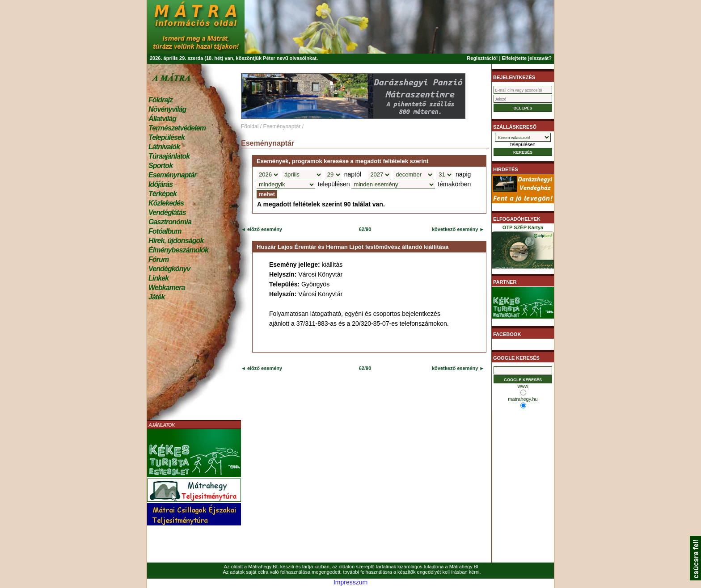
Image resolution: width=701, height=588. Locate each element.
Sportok (160, 166)
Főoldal (250, 126)
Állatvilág (162, 119)
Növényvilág (167, 109)
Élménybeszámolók (178, 250)
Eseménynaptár (172, 175)
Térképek (163, 194)
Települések (167, 137)
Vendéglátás (167, 212)
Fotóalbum (165, 231)
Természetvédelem (177, 128)
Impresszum (350, 582)
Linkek (158, 278)
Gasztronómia (170, 222)
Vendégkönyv (169, 269)
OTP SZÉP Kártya (523, 248)
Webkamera (167, 288)
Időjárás (160, 184)
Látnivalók (164, 147)
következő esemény (455, 229)
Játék (156, 297)
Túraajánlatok (169, 156)
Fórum (158, 259)
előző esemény (264, 229)
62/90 (365, 229)
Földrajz (160, 100)
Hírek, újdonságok (176, 241)
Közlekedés (166, 203)
